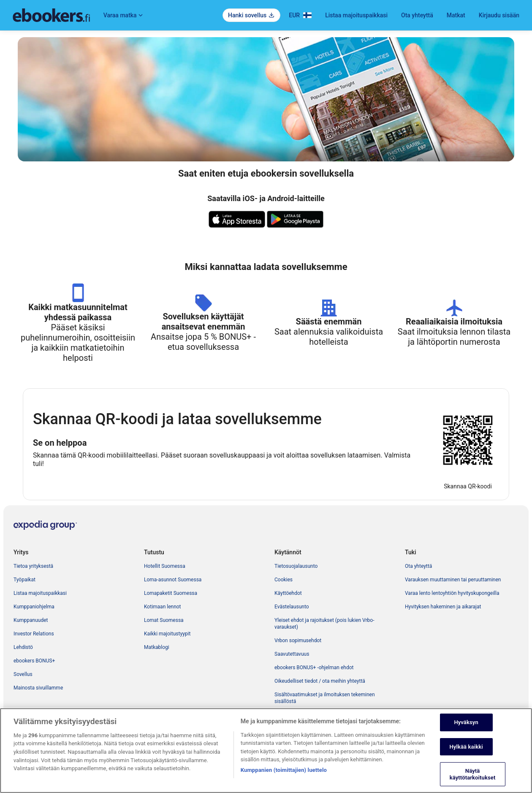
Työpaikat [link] (24, 580)
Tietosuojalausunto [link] (296, 566)
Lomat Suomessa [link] (164, 620)
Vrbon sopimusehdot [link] (298, 640)
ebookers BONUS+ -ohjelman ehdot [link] (314, 668)
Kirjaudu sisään (499, 15)
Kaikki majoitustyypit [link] (167, 634)
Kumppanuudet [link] (31, 620)
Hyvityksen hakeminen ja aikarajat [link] (443, 607)
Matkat (456, 15)
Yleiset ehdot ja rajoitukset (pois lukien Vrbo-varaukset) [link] (324, 624)
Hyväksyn (466, 731)
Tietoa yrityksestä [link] (33, 566)
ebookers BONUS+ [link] (34, 661)
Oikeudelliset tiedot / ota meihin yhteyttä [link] (320, 681)
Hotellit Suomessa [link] (165, 566)
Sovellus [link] (23, 674)
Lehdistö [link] (23, 647)
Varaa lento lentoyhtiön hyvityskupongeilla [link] (452, 593)
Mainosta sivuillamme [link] (38, 688)
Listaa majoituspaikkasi (356, 15)
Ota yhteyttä (417, 15)
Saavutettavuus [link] (292, 654)
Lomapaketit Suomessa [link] (171, 593)
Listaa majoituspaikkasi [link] (40, 593)
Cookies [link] (284, 580)
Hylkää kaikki (466, 755)
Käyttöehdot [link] (288, 593)
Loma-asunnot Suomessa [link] (173, 580)
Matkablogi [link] (157, 647)
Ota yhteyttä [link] (418, 566)
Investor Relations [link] (34, 634)
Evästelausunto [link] (292, 607)
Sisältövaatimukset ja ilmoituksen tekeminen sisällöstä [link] (325, 698)
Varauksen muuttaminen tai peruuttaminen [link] (453, 580)
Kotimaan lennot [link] (163, 607)
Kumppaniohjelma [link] (34, 607)
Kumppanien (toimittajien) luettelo (284, 779)
